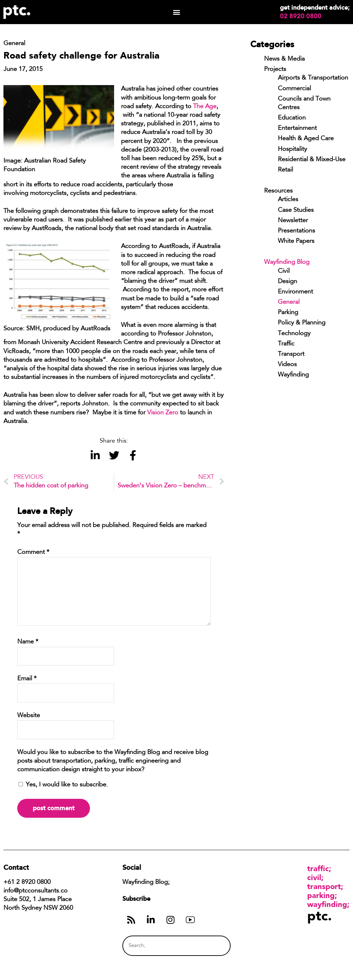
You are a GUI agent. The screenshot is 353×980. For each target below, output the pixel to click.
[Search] (213, 946)
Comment (33, 553)
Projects (275, 70)
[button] (176, 12)
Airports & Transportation (313, 78)
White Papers (296, 241)
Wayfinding (293, 375)
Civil (284, 271)
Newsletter (293, 221)
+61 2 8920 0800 (27, 883)
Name (28, 642)
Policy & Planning (302, 323)
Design (288, 282)
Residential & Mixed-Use (312, 160)
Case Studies (296, 210)
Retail (285, 170)
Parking (288, 313)
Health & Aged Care (306, 139)
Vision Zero (163, 413)
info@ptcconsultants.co (36, 891)
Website (29, 716)
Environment (295, 292)
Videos (287, 365)
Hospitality (293, 149)
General (289, 302)
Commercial (294, 89)
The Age (205, 107)
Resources (278, 191)
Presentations (296, 231)
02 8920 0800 (301, 16)
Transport (291, 354)
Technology (294, 334)
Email (27, 679)
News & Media (284, 59)
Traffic (286, 344)
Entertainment (297, 128)
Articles (288, 200)
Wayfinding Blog (287, 262)
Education (292, 118)
